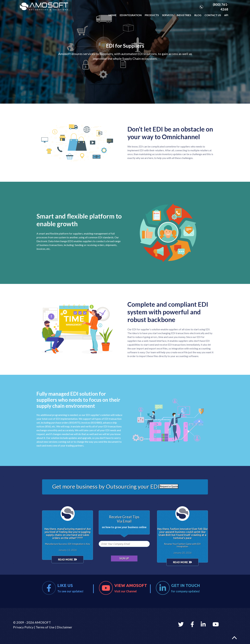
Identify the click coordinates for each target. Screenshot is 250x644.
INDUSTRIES (184, 15)
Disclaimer (64, 627)
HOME (113, 15)
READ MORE (68, 560)
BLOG (198, 15)
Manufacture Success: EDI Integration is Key (68, 544)
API (226, 15)
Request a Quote (169, 486)
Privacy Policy (23, 627)
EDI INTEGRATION (131, 15)
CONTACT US (213, 15)
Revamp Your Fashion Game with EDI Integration (182, 545)
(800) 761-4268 (214, 7)
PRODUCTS (152, 15)
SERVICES (168, 15)
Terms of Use (45, 627)
